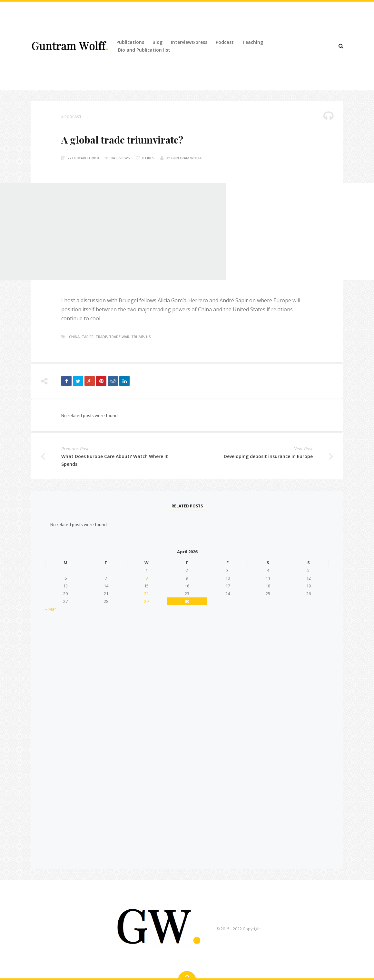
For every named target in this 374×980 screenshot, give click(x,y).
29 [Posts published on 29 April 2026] (146, 601)
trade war (119, 337)
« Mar (51, 609)
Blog (157, 42)
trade (101, 337)
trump (138, 337)
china (74, 337)
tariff (88, 337)
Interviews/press (189, 42)
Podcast (225, 42)
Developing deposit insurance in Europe (268, 456)
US (148, 337)
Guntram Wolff (187, 158)
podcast (73, 117)
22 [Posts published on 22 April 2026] (146, 594)
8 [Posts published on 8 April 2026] (147, 578)
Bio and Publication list (144, 50)
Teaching (253, 42)
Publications (130, 42)
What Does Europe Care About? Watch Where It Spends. (115, 460)
